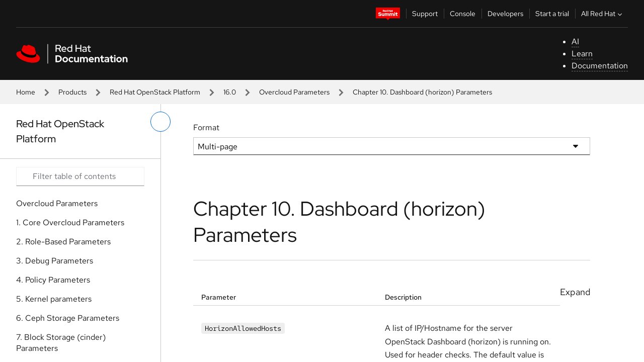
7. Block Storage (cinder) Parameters (61, 343)
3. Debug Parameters (55, 261)
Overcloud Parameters (294, 92)
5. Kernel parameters (54, 299)
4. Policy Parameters (53, 280)
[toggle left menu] (160, 122)
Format (206, 127)
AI (575, 41)
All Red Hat (603, 14)
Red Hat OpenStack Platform (155, 92)
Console (463, 14)
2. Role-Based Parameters (63, 242)
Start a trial (552, 14)
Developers (505, 14)
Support (425, 14)
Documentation (600, 66)
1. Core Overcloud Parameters (70, 222)
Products (72, 92)
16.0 (230, 92)
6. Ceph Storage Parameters (68, 318)
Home (26, 92)
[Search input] (80, 176)
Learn (582, 54)
